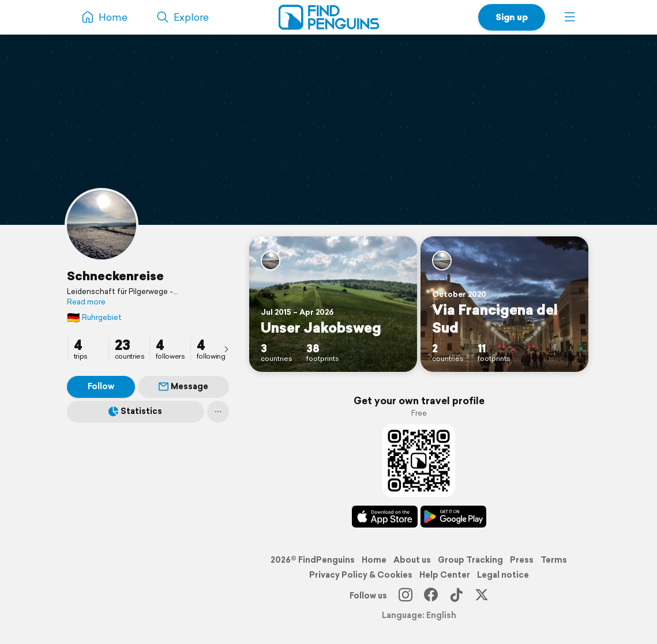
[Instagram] (406, 596)
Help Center (445, 575)
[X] (482, 596)
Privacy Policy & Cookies (361, 575)
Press (522, 560)
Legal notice (503, 575)
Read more (86, 302)
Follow (101, 386)
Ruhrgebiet (94, 317)
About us (412, 560)
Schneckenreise (115, 276)
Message (183, 386)
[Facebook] (431, 596)
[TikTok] (456, 596)
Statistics (135, 411)
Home (374, 560)
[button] (570, 17)
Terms (554, 560)
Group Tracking (470, 560)
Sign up (512, 17)
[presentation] (226, 349)
